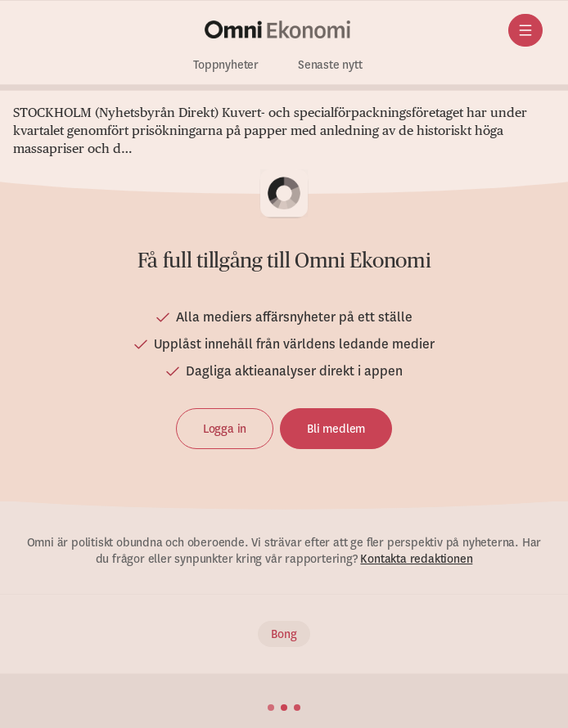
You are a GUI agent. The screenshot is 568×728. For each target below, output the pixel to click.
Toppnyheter (226, 65)
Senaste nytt (330, 65)
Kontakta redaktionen (416, 559)
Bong (284, 634)
